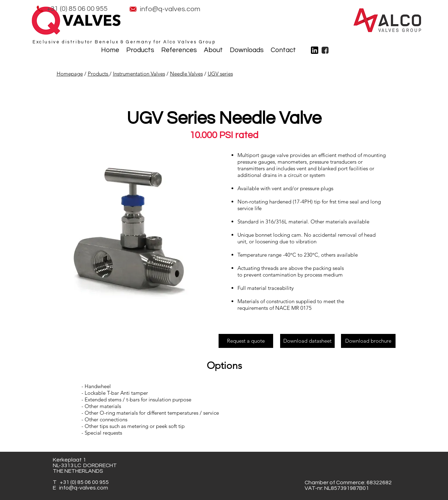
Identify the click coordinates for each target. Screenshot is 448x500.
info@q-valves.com (84, 488)
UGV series (220, 74)
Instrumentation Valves (139, 74)
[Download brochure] (368, 341)
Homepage (70, 74)
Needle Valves (186, 74)
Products (99, 74)
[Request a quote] (246, 341)
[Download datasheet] (307, 341)
